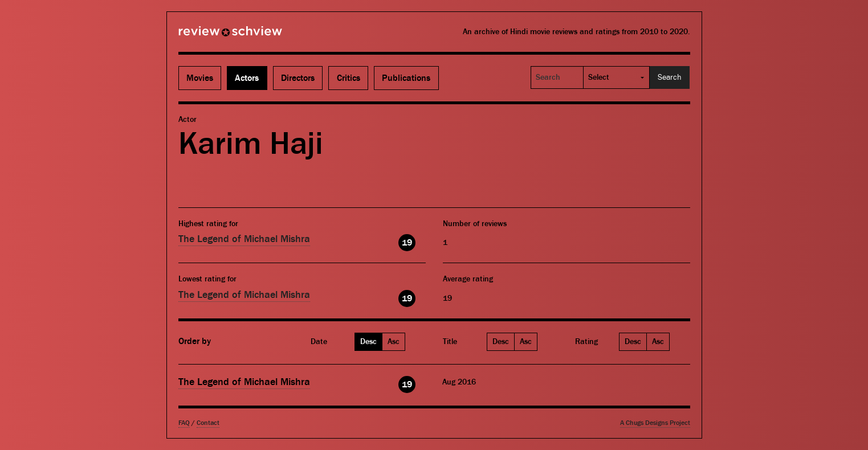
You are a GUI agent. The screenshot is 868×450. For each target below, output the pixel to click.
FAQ (184, 423)
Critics (349, 78)
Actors (247, 78)
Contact (208, 423)
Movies (200, 78)
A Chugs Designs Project (655, 423)
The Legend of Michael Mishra (244, 239)
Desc (368, 342)
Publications (406, 78)
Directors (298, 78)
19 (407, 243)
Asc (394, 342)
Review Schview (211, 36)
